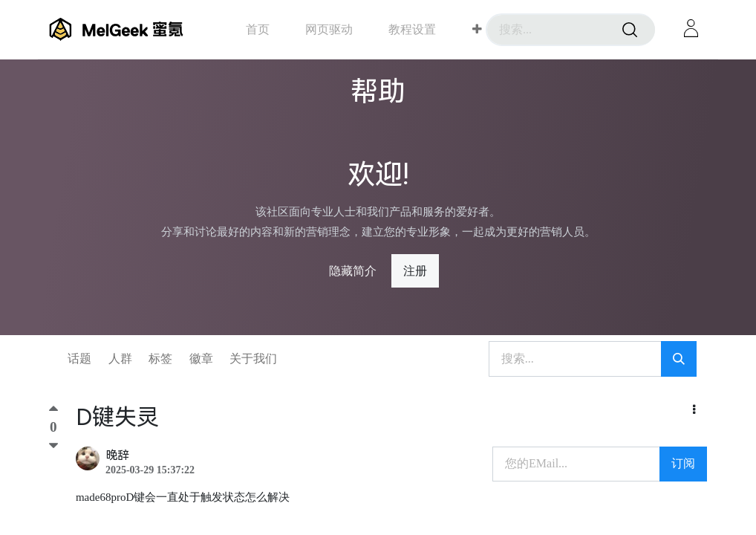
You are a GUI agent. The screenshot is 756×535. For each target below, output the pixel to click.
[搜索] (630, 30)
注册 (415, 271)
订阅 (683, 463)
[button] (477, 30)
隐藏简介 (353, 271)
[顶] (53, 412)
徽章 (201, 359)
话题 (79, 359)
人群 (120, 359)
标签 (160, 359)
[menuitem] (258, 29)
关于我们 (253, 359)
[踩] (53, 447)
